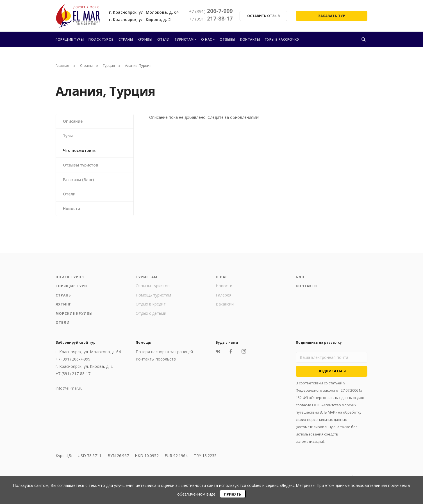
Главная (62, 66)
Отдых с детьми (151, 315)
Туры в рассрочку (282, 39)
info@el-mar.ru (69, 390)
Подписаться (332, 373)
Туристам (184, 39)
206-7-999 (211, 11)
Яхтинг (63, 306)
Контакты (250, 39)
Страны (126, 39)
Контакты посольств (156, 361)
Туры (69, 136)
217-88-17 (211, 19)
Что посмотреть (80, 151)
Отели (163, 39)
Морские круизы (74, 316)
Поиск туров (101, 39)
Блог (301, 279)
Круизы (145, 39)
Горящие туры (70, 39)
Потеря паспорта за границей (164, 354)
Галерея (224, 297)
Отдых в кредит (151, 306)
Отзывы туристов (82, 166)
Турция (109, 66)
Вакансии (225, 306)
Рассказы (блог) (79, 181)
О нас (207, 39)
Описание (73, 121)
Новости (72, 210)
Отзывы (228, 39)
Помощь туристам (153, 297)
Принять (233, 494)
